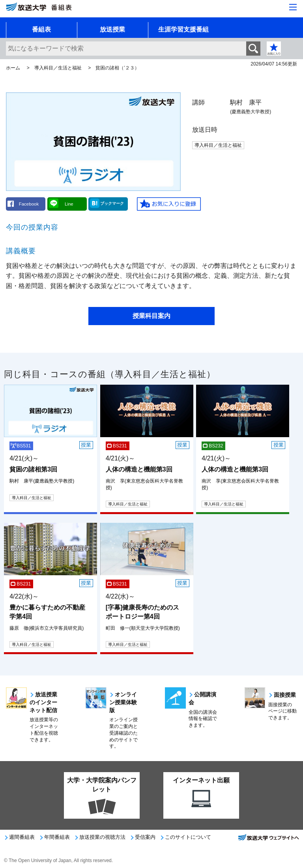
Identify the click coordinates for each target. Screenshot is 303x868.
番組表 (41, 29)
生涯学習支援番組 (183, 29)
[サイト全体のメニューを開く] (293, 7)
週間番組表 (22, 837)
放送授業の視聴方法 (102, 837)
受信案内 (145, 837)
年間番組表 (57, 837)
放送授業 (112, 29)
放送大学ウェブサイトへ (268, 840)
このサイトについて (188, 837)
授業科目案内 (151, 316)
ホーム (13, 68)
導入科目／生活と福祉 (58, 68)
